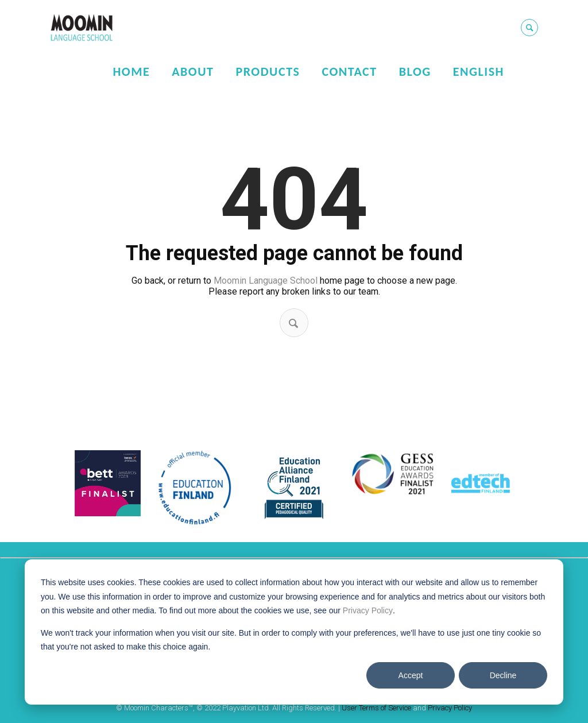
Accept (411, 675)
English (479, 71)
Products (268, 71)
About (193, 71)
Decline (503, 675)
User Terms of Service (376, 708)
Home (131, 71)
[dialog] (294, 632)
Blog (415, 71)
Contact (349, 71)
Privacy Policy (368, 610)
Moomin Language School (266, 281)
